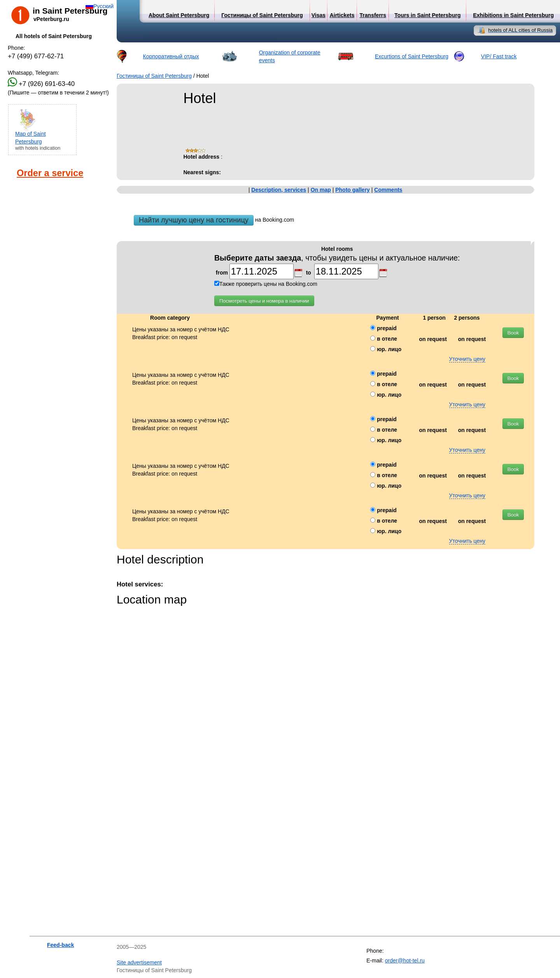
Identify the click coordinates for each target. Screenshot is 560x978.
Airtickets (342, 15)
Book (513, 333)
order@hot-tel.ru (405, 961)
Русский (103, 6)
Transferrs (373, 15)
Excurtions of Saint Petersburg (412, 56)
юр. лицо (386, 349)
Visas (318, 15)
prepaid (383, 328)
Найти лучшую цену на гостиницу (194, 220)
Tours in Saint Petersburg (427, 15)
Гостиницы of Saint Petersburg (154, 76)
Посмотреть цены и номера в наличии (264, 301)
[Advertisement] (47, 269)
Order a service (50, 173)
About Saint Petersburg (179, 15)
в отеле (384, 339)
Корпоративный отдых (171, 56)
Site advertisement (139, 962)
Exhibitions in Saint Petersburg (513, 15)
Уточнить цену (467, 359)
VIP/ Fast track (499, 56)
